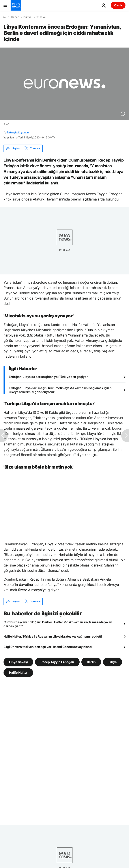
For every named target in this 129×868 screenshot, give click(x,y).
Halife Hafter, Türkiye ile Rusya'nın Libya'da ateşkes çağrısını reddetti (53, 636)
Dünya (27, 17)
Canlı (118, 5)
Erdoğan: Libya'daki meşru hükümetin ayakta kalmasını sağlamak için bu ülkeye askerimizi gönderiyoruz (61, 390)
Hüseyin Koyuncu (18, 132)
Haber (15, 17)
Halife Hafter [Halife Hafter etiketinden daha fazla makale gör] (18, 672)
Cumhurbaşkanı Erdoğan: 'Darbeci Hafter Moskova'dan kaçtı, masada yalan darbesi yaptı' (58, 624)
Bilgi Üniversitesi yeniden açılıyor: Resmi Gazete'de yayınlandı (48, 647)
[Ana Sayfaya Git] (16, 5)
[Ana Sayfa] (5, 17)
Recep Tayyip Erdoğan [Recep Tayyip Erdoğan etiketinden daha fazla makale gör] (57, 662)
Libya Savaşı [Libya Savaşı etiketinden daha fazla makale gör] (18, 662)
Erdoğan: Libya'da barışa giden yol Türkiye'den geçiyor (48, 377)
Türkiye (41, 17)
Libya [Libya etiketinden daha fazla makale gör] (113, 662)
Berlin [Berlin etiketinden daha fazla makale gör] (91, 662)
